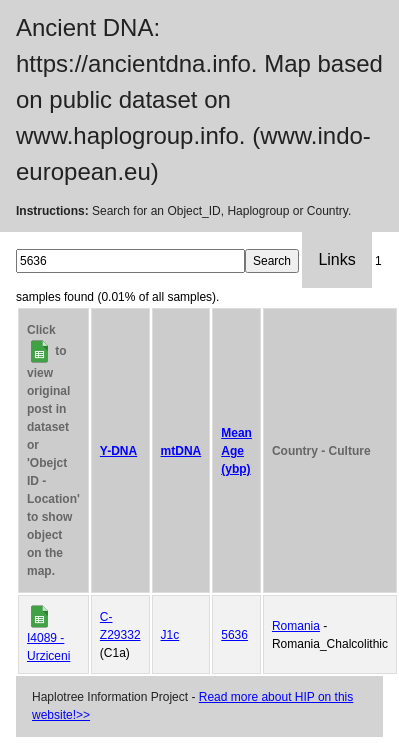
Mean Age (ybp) (236, 451)
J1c (170, 635)
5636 (234, 635)
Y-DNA (118, 451)
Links (336, 259)
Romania (296, 626)
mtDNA (181, 451)
